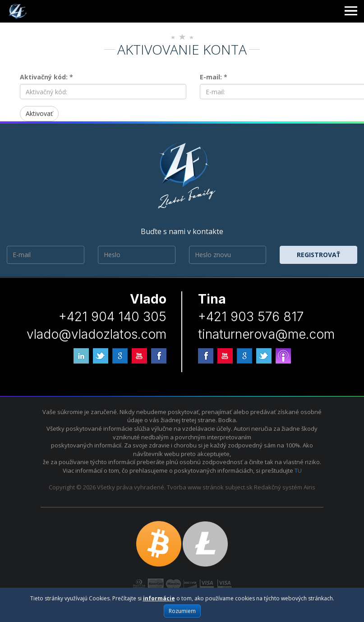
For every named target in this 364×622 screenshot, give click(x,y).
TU (298, 470)
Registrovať (318, 255)
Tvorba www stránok (195, 487)
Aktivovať (39, 113)
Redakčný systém (278, 487)
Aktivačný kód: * (46, 77)
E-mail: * (214, 77)
